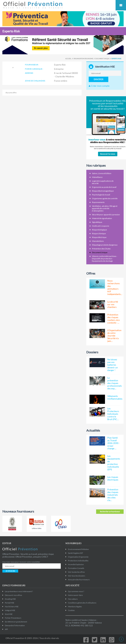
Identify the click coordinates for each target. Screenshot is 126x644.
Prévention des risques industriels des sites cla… (113, 495)
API (6, 629)
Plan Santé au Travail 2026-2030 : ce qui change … (113, 443)
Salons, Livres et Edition (102, 173)
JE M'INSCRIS (10, 571)
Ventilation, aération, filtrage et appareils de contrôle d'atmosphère (105, 208)
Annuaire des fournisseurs (79, 580)
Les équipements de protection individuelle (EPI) (114, 463)
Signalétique (97, 222)
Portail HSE (10, 603)
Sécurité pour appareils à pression (106, 215)
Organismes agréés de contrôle (105, 198)
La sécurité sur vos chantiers (113, 304)
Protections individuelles (78, 561)
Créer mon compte (99, 86)
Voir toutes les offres (76, 572)
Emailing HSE (10, 599)
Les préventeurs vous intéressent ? (19, 591)
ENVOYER (98, 79)
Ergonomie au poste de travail (104, 187)
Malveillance (97, 177)
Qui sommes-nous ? (76, 591)
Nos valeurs (73, 599)
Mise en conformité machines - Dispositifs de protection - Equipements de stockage (104, 259)
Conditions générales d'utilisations (82, 603)
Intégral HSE (10, 610)
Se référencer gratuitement (16, 622)
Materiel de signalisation (102, 218)
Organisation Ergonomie (83, 59)
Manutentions (98, 241)
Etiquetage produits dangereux (105, 245)
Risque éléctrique (99, 237)
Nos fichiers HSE (12, 607)
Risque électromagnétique (103, 191)
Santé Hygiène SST (75, 553)
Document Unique (102, 59)
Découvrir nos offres (13, 595)
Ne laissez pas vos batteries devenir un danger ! (113, 365)
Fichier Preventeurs (13, 618)
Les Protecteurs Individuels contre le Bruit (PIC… (113, 414)
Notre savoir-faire (75, 595)
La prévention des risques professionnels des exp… (115, 383)
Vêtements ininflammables (115, 397)
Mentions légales (75, 607)
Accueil (68, 59)
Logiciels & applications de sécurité (103, 182)
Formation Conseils (76, 568)
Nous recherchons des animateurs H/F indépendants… (115, 287)
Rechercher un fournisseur (110, 512)
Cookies (71, 610)
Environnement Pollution (78, 549)
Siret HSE (9, 614)
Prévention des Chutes (101, 249)
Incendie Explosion (76, 564)
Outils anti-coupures (101, 226)
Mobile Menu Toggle (121, 5)
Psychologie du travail (101, 195)
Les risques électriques (113, 478)
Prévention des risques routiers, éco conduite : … (114, 319)
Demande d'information (15, 625)
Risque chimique (99, 233)
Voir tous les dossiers (77, 576)
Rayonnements (98, 202)
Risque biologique (99, 230)
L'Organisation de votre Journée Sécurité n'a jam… (114, 336)
